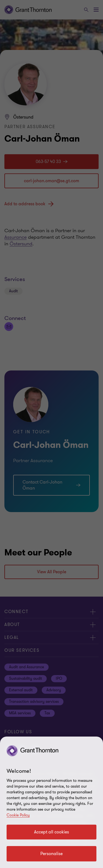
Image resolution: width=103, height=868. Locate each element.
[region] (51, 802)
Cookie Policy (18, 815)
